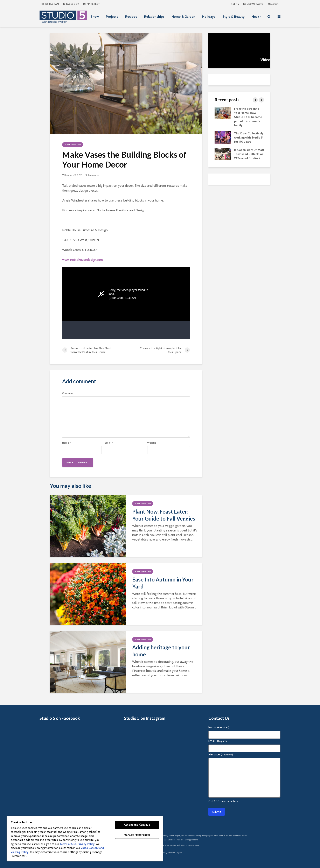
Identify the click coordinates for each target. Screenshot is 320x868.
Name (66, 443)
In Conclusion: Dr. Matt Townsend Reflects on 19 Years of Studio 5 (249, 154)
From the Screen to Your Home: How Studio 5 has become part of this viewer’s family (248, 117)
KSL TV (235, 4)
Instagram (50, 4)
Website (152, 443)
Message (221, 754)
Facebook (71, 4)
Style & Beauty (234, 17)
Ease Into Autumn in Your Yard (163, 583)
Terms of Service (187, 845)
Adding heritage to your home (161, 651)
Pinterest (92, 4)
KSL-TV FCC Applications (187, 840)
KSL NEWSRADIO (253, 4)
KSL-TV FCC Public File (165, 840)
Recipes (131, 17)
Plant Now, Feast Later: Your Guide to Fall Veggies (164, 515)
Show (95, 17)
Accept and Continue (137, 825)
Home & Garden (183, 17)
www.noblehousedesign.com (82, 260)
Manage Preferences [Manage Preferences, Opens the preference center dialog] (137, 835)
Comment (68, 393)
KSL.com (273, 4)
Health (256, 17)
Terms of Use (68, 844)
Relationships (154, 17)
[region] (85, 839)
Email (109, 443)
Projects (112, 17)
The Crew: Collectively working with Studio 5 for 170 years (249, 137)
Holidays (209, 17)
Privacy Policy (171, 845)
